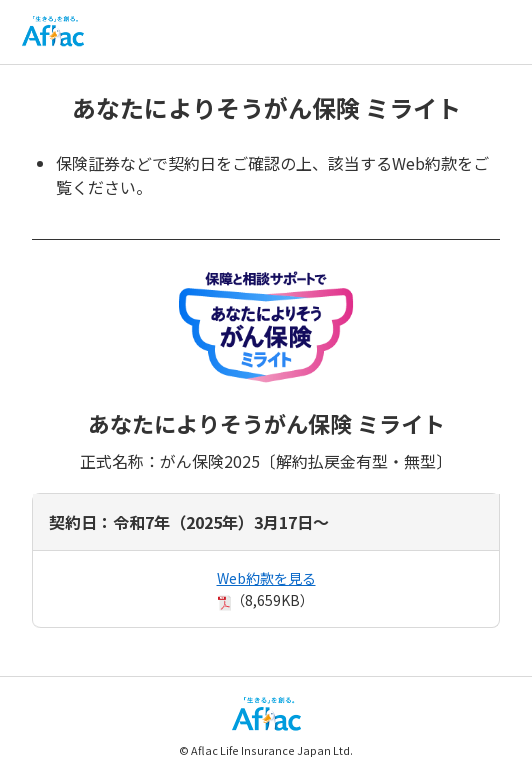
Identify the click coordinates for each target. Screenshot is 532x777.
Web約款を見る (266, 578)
